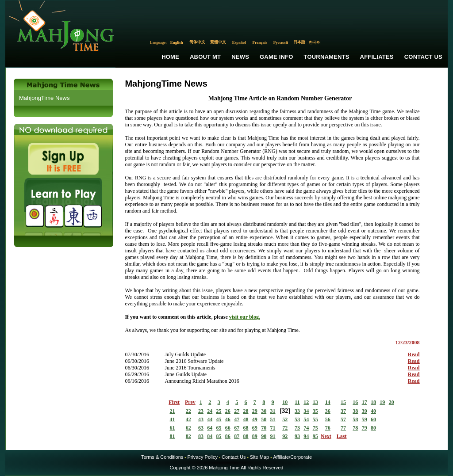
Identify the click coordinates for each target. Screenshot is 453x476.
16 (355, 402)
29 (255, 411)
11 (297, 402)
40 (373, 411)
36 (328, 411)
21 (173, 411)
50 (264, 419)
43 (201, 419)
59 (365, 419)
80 (373, 428)
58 (355, 419)
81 (173, 436)
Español (239, 42)
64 (210, 428)
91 (273, 436)
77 (343, 428)
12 (306, 402)
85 (219, 436)
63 (201, 428)
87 (237, 436)
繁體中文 (218, 42)
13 (315, 402)
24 (210, 411)
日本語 (299, 42)
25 (219, 411)
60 (373, 419)
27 (237, 411)
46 (228, 419)
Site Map (259, 457)
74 (306, 428)
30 (264, 411)
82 (188, 436)
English (177, 42)
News (240, 57)
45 (219, 419)
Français (260, 42)
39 (365, 411)
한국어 (315, 42)
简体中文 (197, 42)
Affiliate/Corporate (292, 457)
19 (382, 402)
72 (285, 428)
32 (285, 411)
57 (343, 419)
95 (315, 436)
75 (315, 428)
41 (173, 419)
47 (237, 419)
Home (170, 57)
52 (285, 419)
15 (343, 402)
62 (188, 428)
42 (188, 419)
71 (273, 428)
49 (255, 419)
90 (264, 436)
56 (328, 419)
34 (306, 411)
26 (228, 411)
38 (355, 411)
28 (246, 411)
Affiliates (377, 57)
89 (255, 436)
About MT (205, 57)
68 (246, 428)
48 (246, 419)
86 (228, 436)
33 (297, 411)
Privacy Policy (202, 457)
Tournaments (327, 57)
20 (392, 402)
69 (255, 428)
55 (315, 419)
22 (188, 411)
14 (328, 402)
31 (273, 411)
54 (306, 419)
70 (264, 428)
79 (365, 428)
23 (201, 411)
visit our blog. (245, 317)
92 (285, 436)
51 (273, 419)
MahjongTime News (44, 98)
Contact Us (423, 57)
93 (297, 436)
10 (285, 402)
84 (210, 436)
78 (355, 428)
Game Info (276, 57)
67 (237, 428)
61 (173, 428)
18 (373, 402)
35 (315, 411)
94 (306, 436)
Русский (281, 42)
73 (297, 428)
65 (219, 428)
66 (228, 428)
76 (328, 428)
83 (201, 436)
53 (297, 419)
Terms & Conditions (162, 457)
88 (246, 436)
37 (343, 411)
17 (365, 402)
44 (210, 419)
